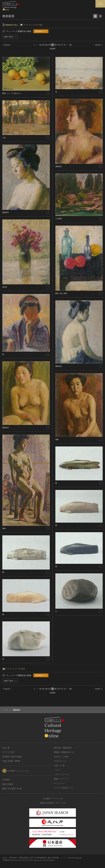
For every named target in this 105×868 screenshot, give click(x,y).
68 (53, 45)
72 (65, 45)
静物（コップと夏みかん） (12, 93)
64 (41, 45)
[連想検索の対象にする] (48, 93)
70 (59, 45)
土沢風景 (59, 219)
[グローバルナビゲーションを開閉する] (100, 4)
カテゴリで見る (9, 752)
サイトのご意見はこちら (64, 788)
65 (43, 45)
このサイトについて (62, 774)
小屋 (4, 138)
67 (49, 45)
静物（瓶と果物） (62, 293)
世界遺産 (6, 780)
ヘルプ (57, 770)
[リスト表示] (100, 16)
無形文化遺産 (8, 784)
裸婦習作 (6, 212)
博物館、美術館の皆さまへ (65, 752)
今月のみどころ (60, 761)
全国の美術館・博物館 (11, 761)
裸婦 (4, 528)
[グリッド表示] (95, 16)
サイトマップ (59, 783)
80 (71, 45)
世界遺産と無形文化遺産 (12, 757)
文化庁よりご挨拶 (61, 757)
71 (62, 45)
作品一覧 (6, 748)
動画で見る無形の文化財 (12, 788)
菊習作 (5, 287)
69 (56, 45)
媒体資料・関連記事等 (63, 748)
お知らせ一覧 (59, 765)
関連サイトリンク (61, 779)
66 (47, 45)
